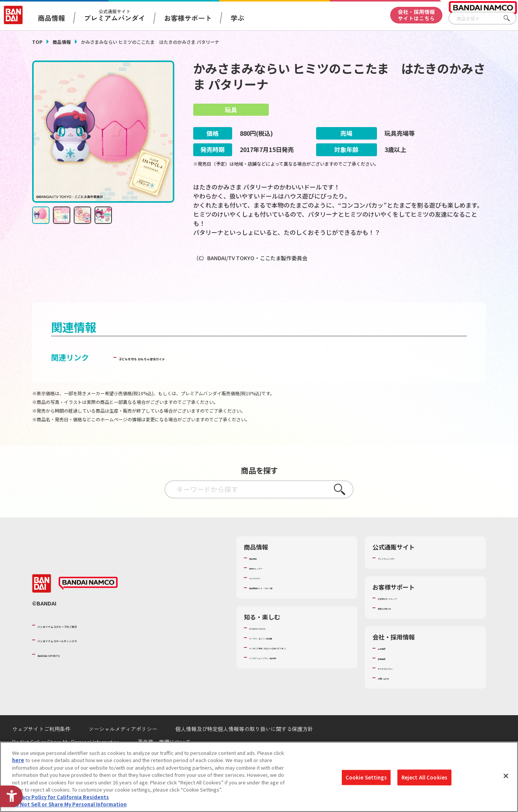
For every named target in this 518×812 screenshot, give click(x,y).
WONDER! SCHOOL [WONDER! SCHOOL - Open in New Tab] (270, 649)
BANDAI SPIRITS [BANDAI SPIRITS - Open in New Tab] (60, 676)
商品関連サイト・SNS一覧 (278, 609)
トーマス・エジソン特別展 (279, 659)
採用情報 (388, 679)
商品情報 (62, 42)
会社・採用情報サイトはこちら (416, 15)
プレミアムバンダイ (400, 579)
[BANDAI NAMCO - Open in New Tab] (88, 605)
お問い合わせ (392, 699)
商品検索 (259, 579)
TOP (37, 42)
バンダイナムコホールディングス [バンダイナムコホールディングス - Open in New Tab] (83, 661)
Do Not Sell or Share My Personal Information (69, 804)
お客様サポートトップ (402, 619)
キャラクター (264, 599)
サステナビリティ (397, 689)
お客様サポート (188, 18)
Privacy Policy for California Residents (60, 797)
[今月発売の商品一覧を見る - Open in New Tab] (416, 289)
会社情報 (388, 669)
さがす (511, 18)
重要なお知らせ (395, 629)
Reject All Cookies (424, 777)
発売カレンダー (266, 589)
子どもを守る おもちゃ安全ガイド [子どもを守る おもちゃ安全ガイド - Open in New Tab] (176, 379)
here (18, 760)
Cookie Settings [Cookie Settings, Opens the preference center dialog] (366, 777)
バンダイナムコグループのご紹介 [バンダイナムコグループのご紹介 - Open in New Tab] (83, 647)
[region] (259, 777)
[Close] (506, 776)
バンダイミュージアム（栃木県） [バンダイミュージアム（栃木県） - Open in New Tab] (286, 679)
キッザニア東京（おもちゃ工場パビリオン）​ (298, 669)
